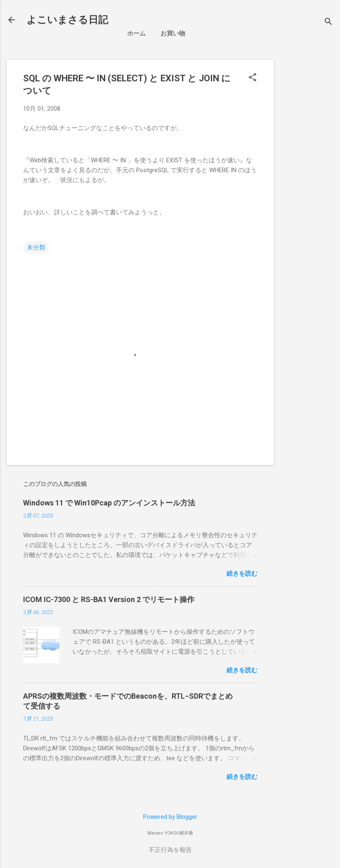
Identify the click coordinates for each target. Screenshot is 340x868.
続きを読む (242, 574)
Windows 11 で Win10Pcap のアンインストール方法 (109, 503)
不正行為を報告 (170, 850)
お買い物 (173, 33)
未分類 (36, 247)
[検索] (328, 23)
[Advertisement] (310, 184)
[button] (253, 78)
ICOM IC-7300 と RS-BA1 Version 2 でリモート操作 (109, 599)
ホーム (136, 33)
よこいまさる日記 (67, 20)
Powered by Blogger (170, 817)
